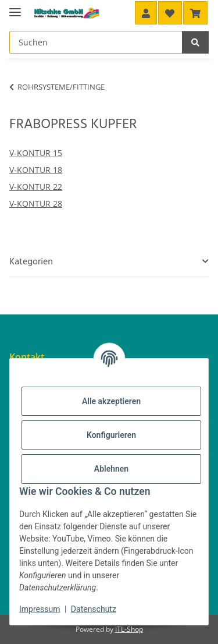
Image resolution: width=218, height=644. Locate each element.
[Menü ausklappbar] (15, 7)
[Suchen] (195, 42)
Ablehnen (111, 469)
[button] (146, 13)
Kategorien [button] (31, 262)
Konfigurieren (111, 435)
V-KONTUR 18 (36, 170)
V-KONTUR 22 (36, 187)
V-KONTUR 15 (36, 153)
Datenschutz (94, 609)
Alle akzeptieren (111, 401)
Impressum (40, 609)
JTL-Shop (129, 629)
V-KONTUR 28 (36, 204)
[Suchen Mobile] (96, 42)
